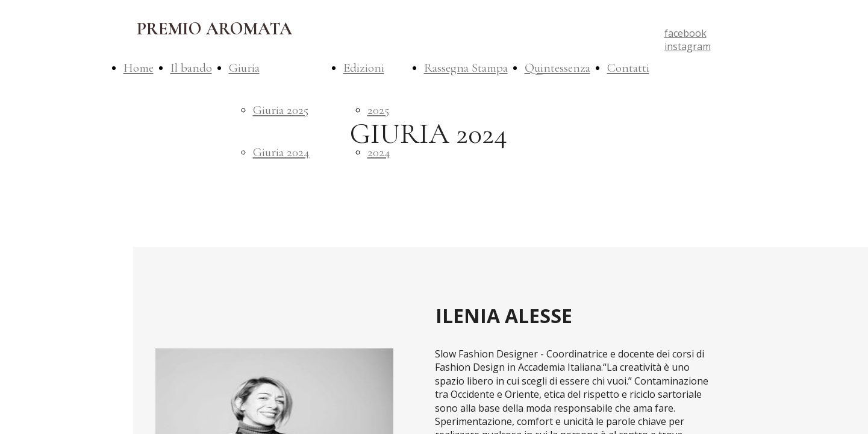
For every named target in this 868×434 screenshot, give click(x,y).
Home (139, 68)
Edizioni (364, 68)
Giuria (244, 68)
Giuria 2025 (281, 110)
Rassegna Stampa (466, 68)
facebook (685, 33)
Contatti (628, 68)
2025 (378, 110)
